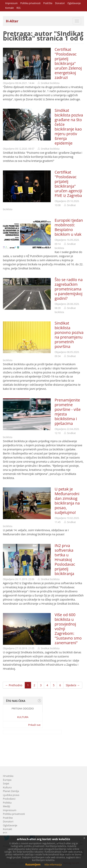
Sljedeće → (73, 685)
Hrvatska (8, 776)
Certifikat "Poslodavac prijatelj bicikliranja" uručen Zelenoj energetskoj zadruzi (68, 63)
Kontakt (9, 8)
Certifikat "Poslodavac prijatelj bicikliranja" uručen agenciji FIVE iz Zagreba (68, 184)
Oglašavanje (74, 3)
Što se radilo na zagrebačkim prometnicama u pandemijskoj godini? (69, 289)
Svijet (6, 783)
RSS (18, 8)
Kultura (23, 717)
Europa (7, 780)
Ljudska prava (11, 795)
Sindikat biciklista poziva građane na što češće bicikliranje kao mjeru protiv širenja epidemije (69, 127)
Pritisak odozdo (23, 708)
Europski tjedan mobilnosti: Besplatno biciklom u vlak (69, 227)
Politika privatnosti (30, 3)
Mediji (7, 806)
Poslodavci (9, 799)
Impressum (11, 3)
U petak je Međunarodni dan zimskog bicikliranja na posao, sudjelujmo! (67, 501)
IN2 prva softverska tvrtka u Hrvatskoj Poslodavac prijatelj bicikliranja (65, 560)
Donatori (60, 3)
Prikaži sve (34, 725)
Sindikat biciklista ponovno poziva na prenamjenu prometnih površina (69, 335)
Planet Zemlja (11, 791)
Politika (7, 803)
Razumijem (33, 864)
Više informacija (53, 865)
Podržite (48, 3)
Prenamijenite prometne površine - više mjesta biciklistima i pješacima (68, 412)
